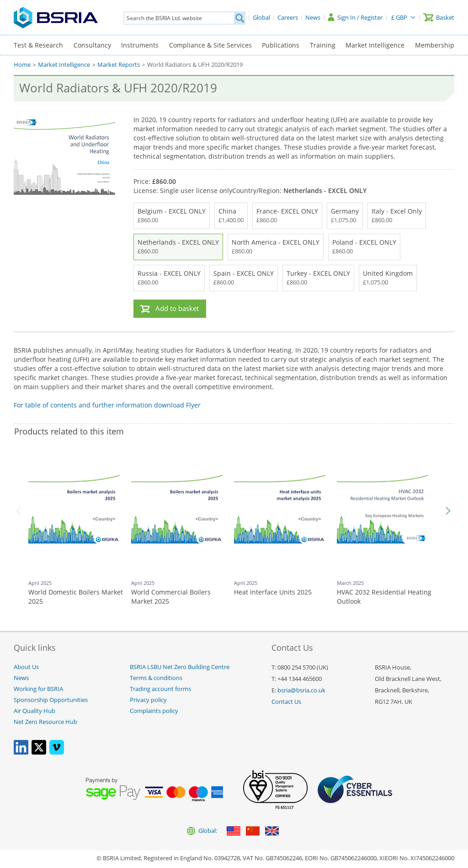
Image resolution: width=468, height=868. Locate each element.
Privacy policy (148, 700)
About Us (26, 667)
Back (20, 511)
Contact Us (286, 702)
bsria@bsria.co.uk (301, 690)
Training (323, 45)
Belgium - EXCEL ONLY (172, 216)
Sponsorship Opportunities (51, 700)
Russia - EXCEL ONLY (169, 278)
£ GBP (399, 17)
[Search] (239, 18)
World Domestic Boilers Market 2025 (76, 597)
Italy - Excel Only (397, 216)
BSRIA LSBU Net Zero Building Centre (180, 667)
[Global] (261, 17)
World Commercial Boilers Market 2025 (171, 597)
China (231, 216)
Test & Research (38, 45)
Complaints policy (154, 711)
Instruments (140, 45)
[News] (313, 17)
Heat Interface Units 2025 (273, 592)
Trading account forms (160, 689)
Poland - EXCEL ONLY (364, 247)
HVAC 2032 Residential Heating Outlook (384, 597)
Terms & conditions (156, 678)
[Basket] (439, 17)
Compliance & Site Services (210, 45)
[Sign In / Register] (355, 17)
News (21, 678)
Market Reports (119, 65)
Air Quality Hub (35, 711)
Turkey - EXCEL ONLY (318, 278)
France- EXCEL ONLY (287, 216)
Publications (281, 45)
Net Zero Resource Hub (45, 722)
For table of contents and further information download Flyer (107, 405)
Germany (345, 216)
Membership (435, 45)
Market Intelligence (375, 45)
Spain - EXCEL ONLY (244, 278)
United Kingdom (388, 278)
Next (448, 511)
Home (22, 65)
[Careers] (288, 17)
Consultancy (92, 45)
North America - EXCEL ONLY (276, 247)
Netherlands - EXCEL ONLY (178, 247)
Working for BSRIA (38, 689)
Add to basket (177, 308)
